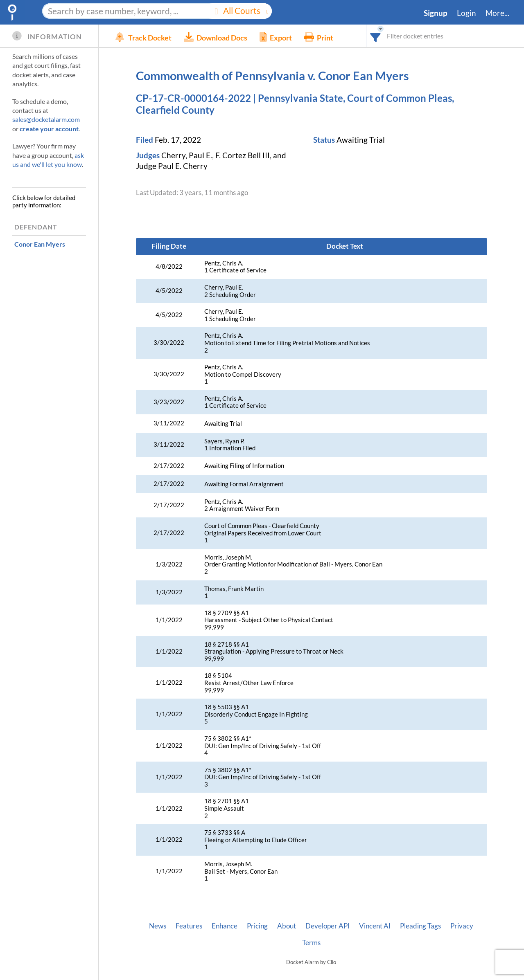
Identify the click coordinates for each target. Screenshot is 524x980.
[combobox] (376, 36)
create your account (49, 129)
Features (189, 926)
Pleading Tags (420, 926)
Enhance (225, 926)
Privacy (462, 926)
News (158, 926)
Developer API (327, 926)
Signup (436, 13)
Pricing (257, 926)
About (287, 926)
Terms (311, 943)
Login (466, 13)
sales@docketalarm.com (46, 119)
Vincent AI (375, 926)
